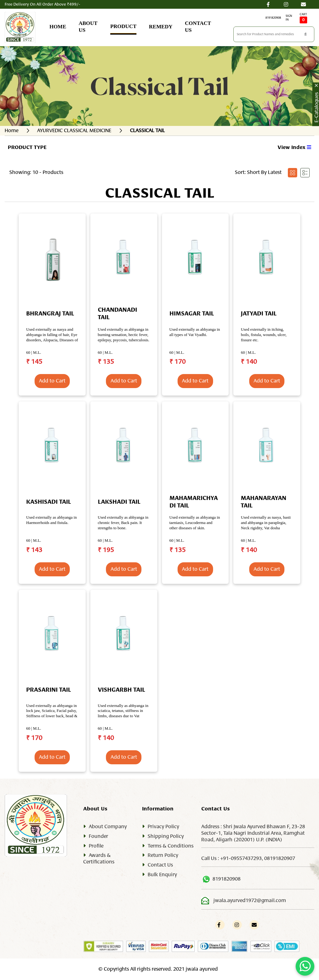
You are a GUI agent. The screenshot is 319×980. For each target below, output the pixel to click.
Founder (98, 836)
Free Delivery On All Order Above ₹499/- (42, 4)
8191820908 (273, 18)
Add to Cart (52, 381)
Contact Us (160, 865)
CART (304, 18)
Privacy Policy (163, 827)
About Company (108, 827)
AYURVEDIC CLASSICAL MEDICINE (74, 131)
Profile (96, 846)
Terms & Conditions (171, 846)
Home (12, 131)
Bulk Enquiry (162, 875)
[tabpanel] (159, 491)
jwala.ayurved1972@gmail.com (250, 901)
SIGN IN (289, 18)
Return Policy (163, 855)
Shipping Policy (166, 836)
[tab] (293, 173)
